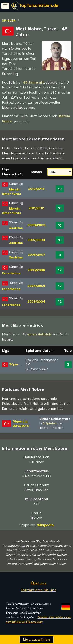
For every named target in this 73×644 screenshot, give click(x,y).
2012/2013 (36, 189)
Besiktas (16, 228)
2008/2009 (36, 225)
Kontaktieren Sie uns (39, 590)
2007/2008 (36, 240)
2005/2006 (36, 270)
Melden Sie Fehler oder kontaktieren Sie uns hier (38, 619)
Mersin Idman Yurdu (11, 192)
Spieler (9, 20)
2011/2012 (36, 208)
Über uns (38, 583)
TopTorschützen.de (39, 5)
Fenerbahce (11, 273)
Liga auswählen (36, 639)
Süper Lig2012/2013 (21, 424)
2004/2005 (36, 286)
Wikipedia (45, 525)
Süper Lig (16, 364)
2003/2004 (36, 302)
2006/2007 (36, 255)
